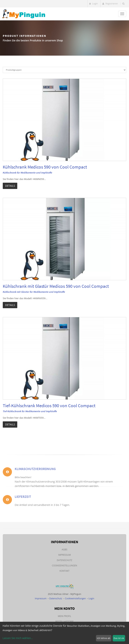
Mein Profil (65, 616)
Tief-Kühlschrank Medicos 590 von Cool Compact (49, 406)
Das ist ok (119, 638)
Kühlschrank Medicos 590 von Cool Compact (45, 167)
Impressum (64, 555)
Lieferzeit (23, 500)
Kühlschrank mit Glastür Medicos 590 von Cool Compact (56, 286)
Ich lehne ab (104, 638)
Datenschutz (64, 560)
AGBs (65, 550)
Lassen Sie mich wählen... (18, 638)
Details (10, 186)
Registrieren (110, 4)
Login (94, 4)
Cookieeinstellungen (64, 566)
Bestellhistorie (65, 621)
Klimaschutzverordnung (35, 474)
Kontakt (64, 571)
